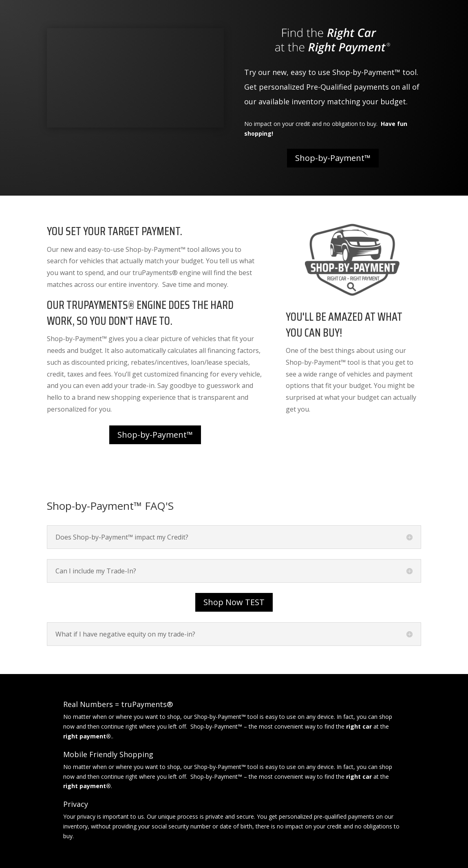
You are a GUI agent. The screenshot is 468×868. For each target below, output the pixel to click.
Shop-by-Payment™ (333, 158)
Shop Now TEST (234, 602)
